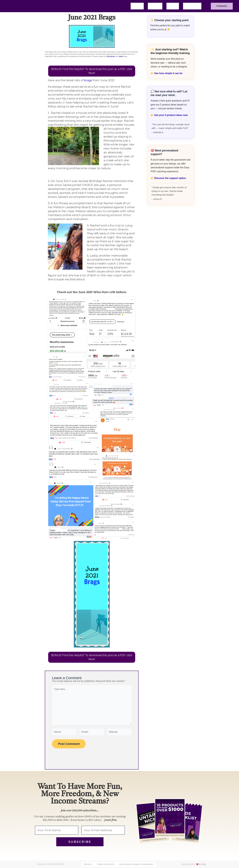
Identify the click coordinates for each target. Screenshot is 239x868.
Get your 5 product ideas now (171, 115)
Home (137, 6)
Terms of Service (106, 864)
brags (88, 80)
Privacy (88, 864)
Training (192, 6)
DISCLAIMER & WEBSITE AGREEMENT (136, 864)
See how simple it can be (168, 73)
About (155, 6)
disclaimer (111, 56)
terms (121, 56)
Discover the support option (170, 178)
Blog (173, 6)
